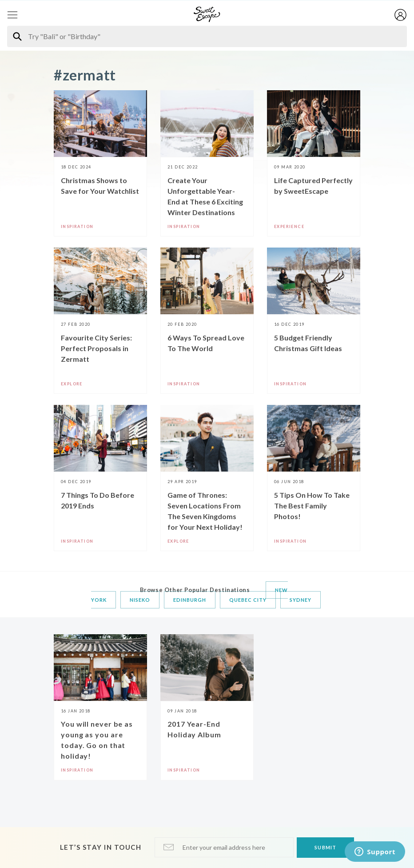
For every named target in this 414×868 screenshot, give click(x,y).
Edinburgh (190, 600)
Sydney (301, 600)
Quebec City (248, 600)
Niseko (140, 600)
